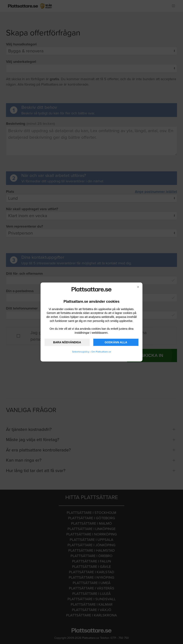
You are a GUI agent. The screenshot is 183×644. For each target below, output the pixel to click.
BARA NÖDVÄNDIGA (67, 342)
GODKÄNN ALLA (116, 342)
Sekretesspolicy (81, 352)
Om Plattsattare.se (101, 352)
